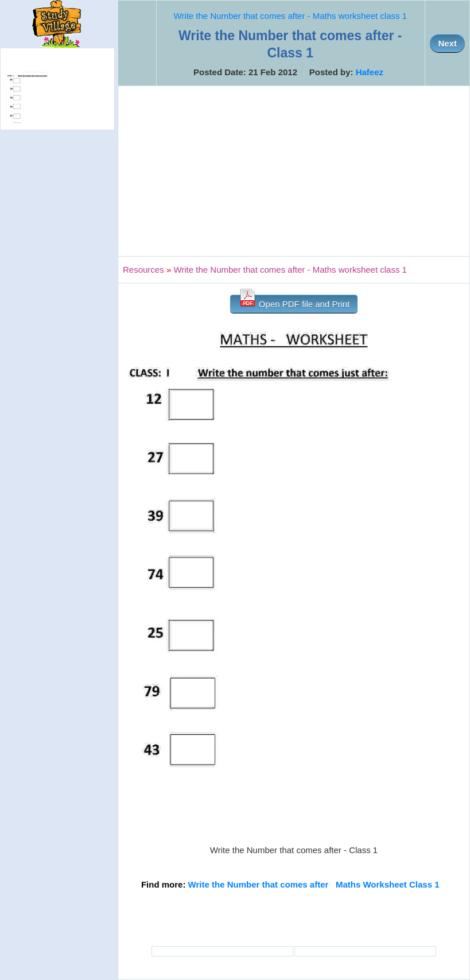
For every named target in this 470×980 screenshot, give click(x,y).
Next (447, 43)
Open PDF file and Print (294, 302)
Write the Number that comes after (259, 884)
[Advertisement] (294, 171)
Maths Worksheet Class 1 (388, 884)
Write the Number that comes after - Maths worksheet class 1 (290, 16)
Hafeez (370, 72)
